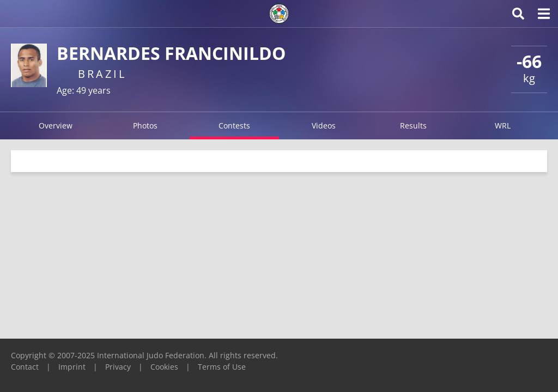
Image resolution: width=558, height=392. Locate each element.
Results (413, 125)
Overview (56, 125)
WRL (503, 125)
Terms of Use (222, 367)
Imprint (72, 367)
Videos (324, 125)
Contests (234, 125)
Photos (145, 125)
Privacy (118, 367)
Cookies (164, 367)
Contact (25, 367)
